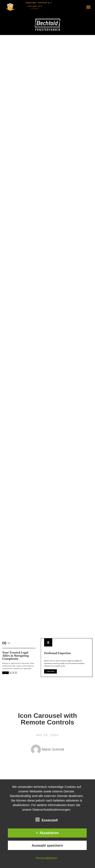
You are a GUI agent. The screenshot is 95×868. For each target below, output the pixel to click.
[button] (88, 7)
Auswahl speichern (47, 845)
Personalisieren (47, 858)
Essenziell (47, 820)
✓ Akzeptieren (47, 833)
